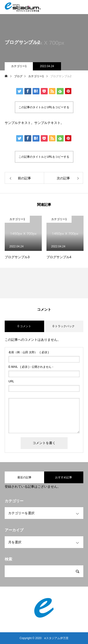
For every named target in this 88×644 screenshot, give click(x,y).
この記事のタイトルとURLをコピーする (44, 107)
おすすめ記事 (64, 477)
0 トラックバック (64, 326)
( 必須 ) (29, 352)
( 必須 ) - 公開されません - (31, 367)
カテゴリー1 (19, 66)
